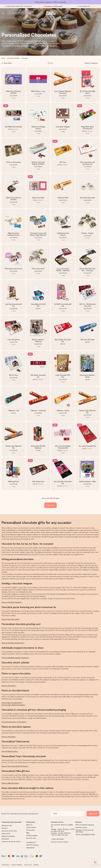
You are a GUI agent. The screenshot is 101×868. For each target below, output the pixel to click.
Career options (31, 827)
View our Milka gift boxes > (11, 783)
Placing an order (7, 826)
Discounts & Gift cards (9, 831)
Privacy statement (17, 865)
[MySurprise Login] (91, 13)
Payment (5, 828)
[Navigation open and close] (3, 13)
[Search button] (10, 13)
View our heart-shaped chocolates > (14, 705)
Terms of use (28, 865)
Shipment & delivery (8, 836)
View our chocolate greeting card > (13, 643)
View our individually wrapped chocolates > (15, 658)
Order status (6, 834)
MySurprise (5, 839)
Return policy (31, 830)
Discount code (31, 838)
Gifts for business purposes (85, 825)
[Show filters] (7, 63)
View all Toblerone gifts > (10, 751)
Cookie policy (6, 865)
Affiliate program (32, 835)
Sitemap (36, 865)
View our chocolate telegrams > (12, 602)
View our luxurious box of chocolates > (14, 722)
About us (29, 825)
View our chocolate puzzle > (11, 619)
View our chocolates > (9, 686)
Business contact (81, 827)
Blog (28, 833)
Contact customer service (60, 842)
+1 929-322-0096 (57, 839)
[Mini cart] (97, 13)
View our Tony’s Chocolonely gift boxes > (15, 766)
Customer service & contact (11, 842)
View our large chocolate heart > (12, 703)
